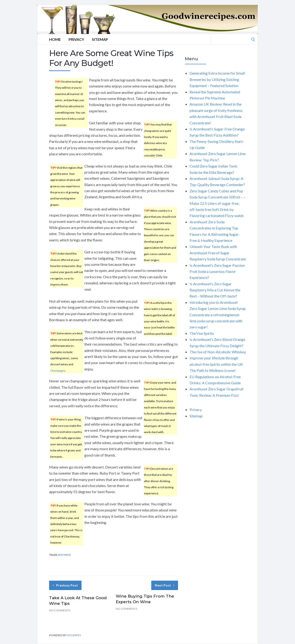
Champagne (58, 371)
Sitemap (100, 39)
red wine (64, 555)
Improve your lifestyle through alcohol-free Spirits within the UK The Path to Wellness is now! (216, 364)
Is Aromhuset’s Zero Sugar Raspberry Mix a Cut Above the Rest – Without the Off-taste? (215, 290)
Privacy (76, 39)
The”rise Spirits (202, 333)
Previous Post (65, 585)
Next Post (165, 585)
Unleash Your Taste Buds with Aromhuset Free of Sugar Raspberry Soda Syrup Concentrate (218, 253)
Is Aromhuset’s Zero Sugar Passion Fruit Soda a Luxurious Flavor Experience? (217, 271)
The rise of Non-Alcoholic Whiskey (218, 352)
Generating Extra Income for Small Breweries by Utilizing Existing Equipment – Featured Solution (217, 79)
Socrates (74, 635)
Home (55, 39)
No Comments (60, 610)
